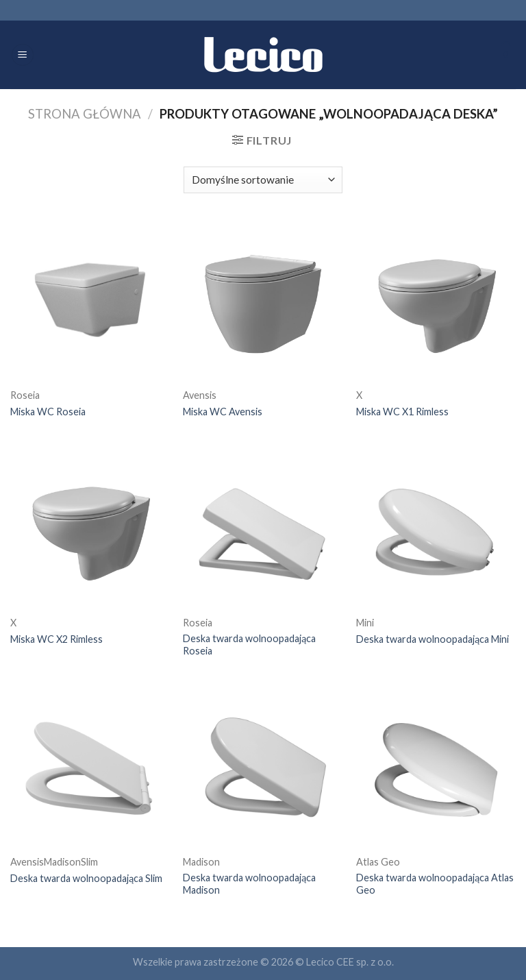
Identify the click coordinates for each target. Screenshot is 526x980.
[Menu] (23, 55)
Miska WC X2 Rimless (57, 639)
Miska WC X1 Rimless (402, 412)
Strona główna (85, 114)
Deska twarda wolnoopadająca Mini (433, 639)
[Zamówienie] (263, 180)
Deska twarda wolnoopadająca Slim (86, 878)
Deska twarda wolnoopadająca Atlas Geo (435, 884)
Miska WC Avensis (223, 412)
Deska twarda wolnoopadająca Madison (249, 884)
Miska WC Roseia (48, 412)
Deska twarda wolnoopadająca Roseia (249, 645)
